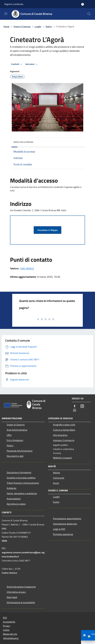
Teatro (49, 26)
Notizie (57, 473)
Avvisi (56, 483)
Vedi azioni (32, 64)
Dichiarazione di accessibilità (21, 602)
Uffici (9, 435)
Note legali (12, 597)
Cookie (6, 630)
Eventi (56, 502)
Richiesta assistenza (63, 534)
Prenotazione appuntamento (67, 519)
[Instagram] (82, 406)
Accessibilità (9, 622)
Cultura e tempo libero (64, 430)
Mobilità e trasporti (62, 458)
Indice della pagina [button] (23, 142)
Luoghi (38, 26)
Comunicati (59, 478)
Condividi (17, 64)
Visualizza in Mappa (47, 230)
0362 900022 (27, 268)
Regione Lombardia (14, 4)
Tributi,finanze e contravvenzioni (23, 483)
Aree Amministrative (17, 430)
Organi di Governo (16, 425)
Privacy (7, 626)
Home (6, 26)
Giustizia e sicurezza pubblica (21, 478)
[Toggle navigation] (6, 14)
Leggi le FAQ (59, 529)
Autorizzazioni (14, 499)
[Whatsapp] (75, 410)
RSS (5, 618)
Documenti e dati (15, 456)
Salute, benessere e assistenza (22, 493)
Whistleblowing (11, 638)
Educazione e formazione (19, 472)
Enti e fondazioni (15, 440)
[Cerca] (89, 14)
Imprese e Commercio (64, 440)
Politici (10, 446)
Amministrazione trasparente (21, 587)
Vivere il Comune (22, 26)
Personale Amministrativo (20, 451)
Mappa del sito (10, 634)
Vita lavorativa (60, 435)
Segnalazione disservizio (65, 524)
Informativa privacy (16, 592)
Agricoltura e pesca (16, 504)
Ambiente (11, 488)
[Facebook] (75, 406)
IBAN (4, 541)
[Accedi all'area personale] (83, 4)
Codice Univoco (9, 573)
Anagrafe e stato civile (64, 425)
